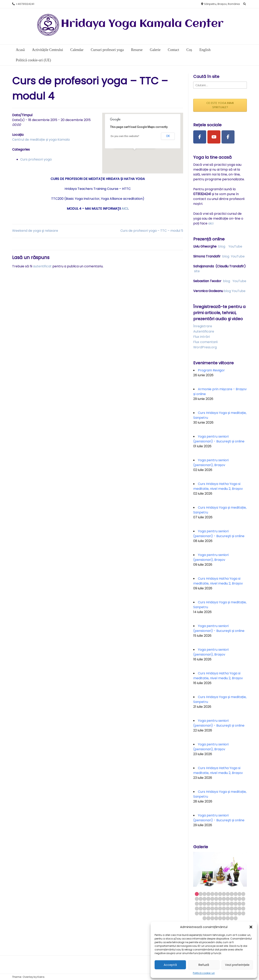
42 (204, 908)
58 (216, 913)
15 (201, 899)
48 (228, 908)
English (205, 50)
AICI (125, 209)
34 (224, 904)
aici (211, 223)
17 (208, 899)
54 (201, 913)
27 (197, 904)
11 (236, 894)
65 (243, 913)
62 (232, 913)
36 (232, 904)
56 (208, 913)
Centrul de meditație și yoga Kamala (41, 140)
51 (239, 908)
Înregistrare (203, 326)
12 (239, 894)
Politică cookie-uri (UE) (33, 60)
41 (201, 908)
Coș (189, 50)
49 (232, 908)
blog (222, 246)
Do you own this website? (125, 136)
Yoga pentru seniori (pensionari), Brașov (211, 463)
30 (208, 904)
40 (197, 908)
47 (224, 908)
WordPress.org (205, 347)
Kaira (41, 977)
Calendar (77, 50)
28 (201, 904)
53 (197, 913)
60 (224, 913)
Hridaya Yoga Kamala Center (142, 24)
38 (239, 904)
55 (204, 913)
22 (228, 899)
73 (232, 918)
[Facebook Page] (200, 137)
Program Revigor (211, 370)
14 (197, 899)
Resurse (137, 50)
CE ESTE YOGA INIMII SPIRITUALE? (220, 105)
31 (212, 904)
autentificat (42, 266)
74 (236, 918)
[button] (251, 927)
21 (224, 899)
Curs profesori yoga (36, 159)
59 (220, 913)
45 (216, 908)
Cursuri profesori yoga (107, 50)
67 (208, 918)
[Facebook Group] (228, 137)
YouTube (235, 246)
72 (228, 918)
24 (236, 899)
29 (204, 904)
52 (243, 908)
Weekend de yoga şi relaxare (35, 231)
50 (236, 908)
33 (220, 904)
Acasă (20, 50)
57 (212, 913)
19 (216, 899)
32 (216, 904)
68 (212, 918)
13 (243, 894)
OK (168, 136)
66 (204, 918)
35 (228, 904)
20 (220, 899)
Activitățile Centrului (47, 50)
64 (239, 913)
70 (220, 918)
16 (204, 899)
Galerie (155, 50)
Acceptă (170, 965)
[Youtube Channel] (214, 137)
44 (212, 908)
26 (243, 899)
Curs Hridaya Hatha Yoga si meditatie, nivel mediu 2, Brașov (218, 486)
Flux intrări (202, 337)
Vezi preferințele (237, 965)
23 (232, 899)
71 (224, 918)
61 (228, 913)
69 (216, 918)
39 (243, 904)
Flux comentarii (205, 342)
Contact (173, 50)
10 (232, 894)
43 (208, 908)
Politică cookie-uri (204, 973)
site (197, 271)
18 (212, 899)
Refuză (204, 965)
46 (220, 908)
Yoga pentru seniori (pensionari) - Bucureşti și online (219, 439)
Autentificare (204, 331)
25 (239, 899)
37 (236, 904)
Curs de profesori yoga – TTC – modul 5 (152, 231)
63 (236, 913)
